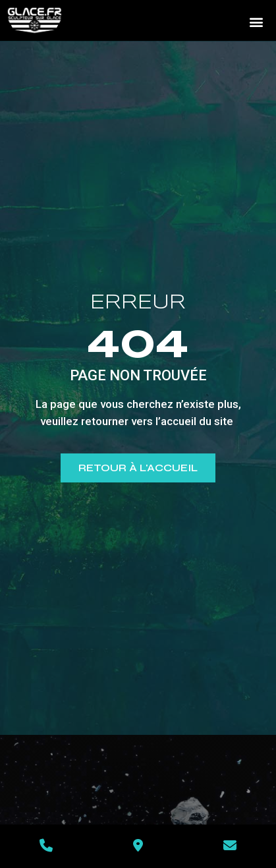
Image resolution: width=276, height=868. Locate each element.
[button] (256, 21)
